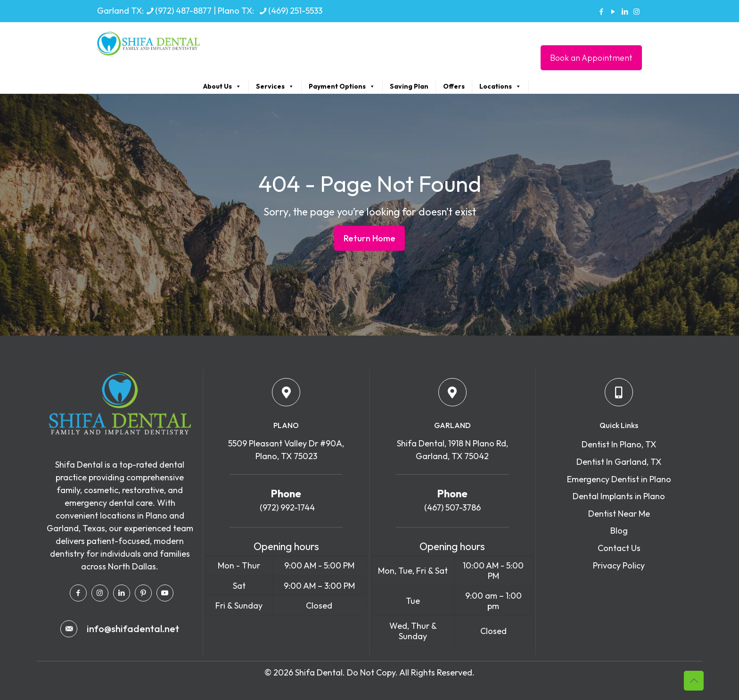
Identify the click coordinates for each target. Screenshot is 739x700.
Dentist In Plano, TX (619, 444)
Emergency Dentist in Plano (619, 479)
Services (275, 86)
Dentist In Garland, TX (619, 462)
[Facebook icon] (601, 12)
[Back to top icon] (694, 681)
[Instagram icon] (636, 12)
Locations (500, 86)
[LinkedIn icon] (625, 12)
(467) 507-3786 (452, 507)
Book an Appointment (591, 58)
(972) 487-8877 (183, 11)
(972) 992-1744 (286, 507)
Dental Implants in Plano (619, 496)
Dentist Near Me (619, 514)
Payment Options (342, 86)
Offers (454, 86)
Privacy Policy (619, 565)
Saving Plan (409, 86)
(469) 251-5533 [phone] (295, 11)
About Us (222, 86)
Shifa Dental (319, 672)
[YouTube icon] (613, 12)
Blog (619, 531)
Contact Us (619, 548)
